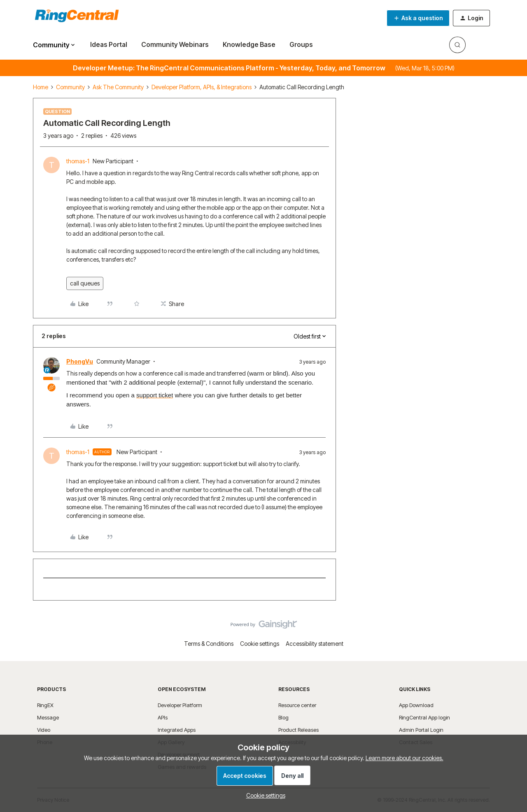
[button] (418, 18)
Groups (301, 44)
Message (48, 717)
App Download (416, 705)
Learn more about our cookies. (405, 758)
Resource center (297, 705)
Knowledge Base (249, 44)
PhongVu (80, 361)
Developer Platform (180, 705)
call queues (85, 283)
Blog (283, 717)
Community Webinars (175, 44)
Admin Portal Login (421, 730)
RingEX (45, 705)
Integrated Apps (177, 730)
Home (41, 87)
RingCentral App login (424, 717)
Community (70, 87)
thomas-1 (78, 161)
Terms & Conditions (209, 644)
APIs (163, 717)
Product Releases (298, 730)
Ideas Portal (109, 44)
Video (44, 730)
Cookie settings (260, 644)
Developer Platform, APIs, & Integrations (202, 87)
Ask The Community (118, 87)
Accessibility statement (315, 644)
